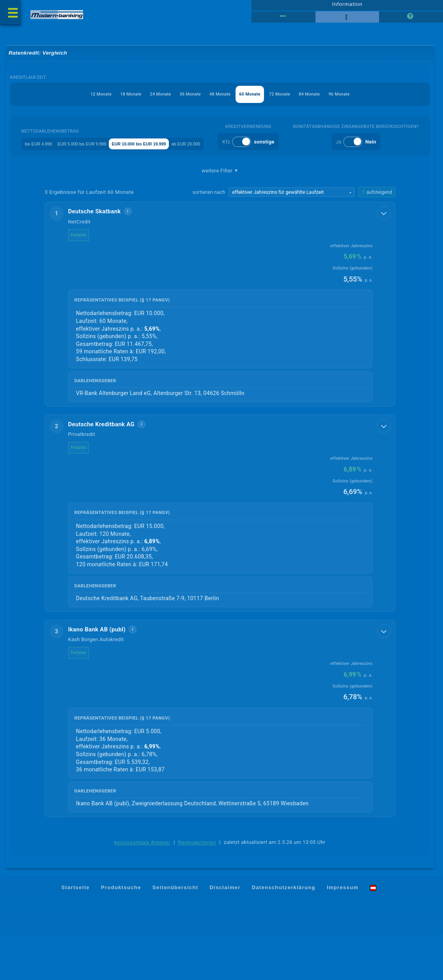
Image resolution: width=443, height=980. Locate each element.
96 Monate (361, 98)
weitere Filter (220, 213)
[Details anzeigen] (385, 255)
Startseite (75, 931)
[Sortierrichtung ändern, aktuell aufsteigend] (377, 235)
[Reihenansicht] (283, 19)
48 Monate (220, 98)
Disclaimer (225, 931)
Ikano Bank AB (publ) (102, 673)
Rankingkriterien (197, 886)
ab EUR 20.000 (267, 148)
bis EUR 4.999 (71, 148)
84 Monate (326, 98)
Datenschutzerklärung (284, 931)
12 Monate (79, 98)
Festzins (83, 277)
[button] (220, 347)
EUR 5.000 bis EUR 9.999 (129, 148)
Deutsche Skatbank (99, 254)
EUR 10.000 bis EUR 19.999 (204, 148)
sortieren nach (209, 235)
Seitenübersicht (175, 931)
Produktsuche (121, 931)
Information (347, 7)
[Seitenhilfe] (411, 19)
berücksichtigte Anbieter (142, 886)
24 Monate (150, 98)
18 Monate (114, 98)
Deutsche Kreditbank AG (106, 467)
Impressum (343, 931)
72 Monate (291, 98)
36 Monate (185, 98)
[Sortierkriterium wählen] (292, 235)
